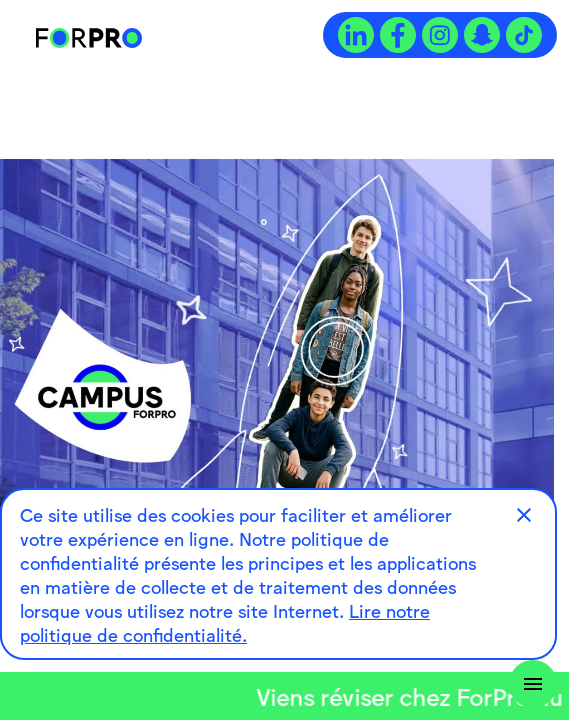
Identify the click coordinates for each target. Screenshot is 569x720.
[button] (524, 515)
